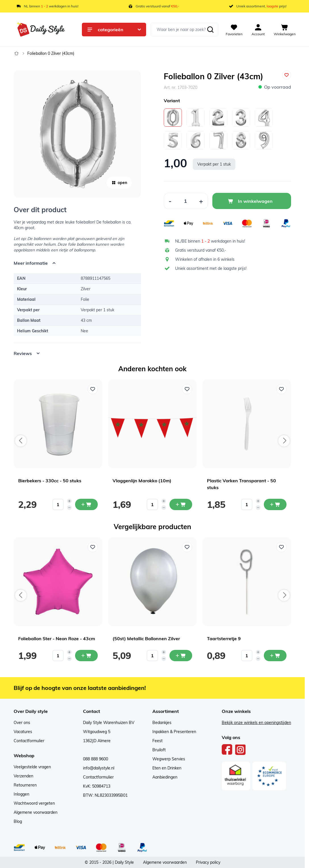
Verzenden (23, 776)
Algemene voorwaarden (36, 812)
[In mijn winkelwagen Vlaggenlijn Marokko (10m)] (181, 504)
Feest (157, 741)
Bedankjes (162, 723)
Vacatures (23, 732)
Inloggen (21, 794)
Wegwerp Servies (169, 759)
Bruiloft (159, 750)
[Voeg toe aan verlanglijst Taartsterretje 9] (281, 547)
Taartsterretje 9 (224, 639)
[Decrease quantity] (69, 508)
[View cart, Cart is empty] (285, 30)
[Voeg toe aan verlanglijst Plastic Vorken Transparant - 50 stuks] (281, 389)
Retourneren (25, 785)
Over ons (22, 723)
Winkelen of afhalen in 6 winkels (205, 259)
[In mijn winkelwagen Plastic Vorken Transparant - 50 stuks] (275, 504)
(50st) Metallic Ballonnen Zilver (146, 639)
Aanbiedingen (165, 777)
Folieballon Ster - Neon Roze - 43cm (57, 639)
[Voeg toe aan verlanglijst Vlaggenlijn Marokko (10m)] (187, 389)
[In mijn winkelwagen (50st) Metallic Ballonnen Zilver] (181, 656)
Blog (18, 821)
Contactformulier (29, 741)
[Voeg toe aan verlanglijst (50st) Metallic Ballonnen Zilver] (187, 547)
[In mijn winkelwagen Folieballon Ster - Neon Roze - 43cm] (86, 656)
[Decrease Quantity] (170, 201)
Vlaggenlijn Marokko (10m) (142, 481)
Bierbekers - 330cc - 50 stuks (50, 481)
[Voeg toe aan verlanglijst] (287, 75)
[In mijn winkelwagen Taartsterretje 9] (275, 656)
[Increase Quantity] (201, 201)
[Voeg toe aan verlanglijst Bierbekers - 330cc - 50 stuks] (93, 389)
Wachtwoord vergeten (34, 803)
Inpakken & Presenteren (174, 732)
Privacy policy (208, 862)
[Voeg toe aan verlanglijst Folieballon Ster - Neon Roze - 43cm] (93, 547)
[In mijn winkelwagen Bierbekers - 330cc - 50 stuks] (86, 504)
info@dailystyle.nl (99, 768)
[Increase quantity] (69, 501)
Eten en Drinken (167, 768)
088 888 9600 (96, 759)
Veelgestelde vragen (32, 767)
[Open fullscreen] (77, 134)
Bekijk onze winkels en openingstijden (256, 723)
